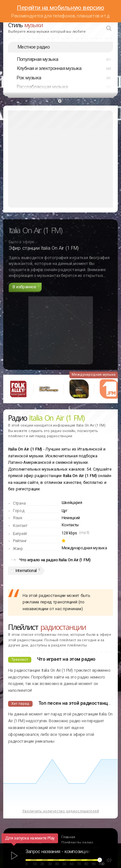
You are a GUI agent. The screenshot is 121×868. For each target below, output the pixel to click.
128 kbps (70, 533)
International (26, 571)
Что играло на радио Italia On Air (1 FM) (55, 560)
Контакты (70, 525)
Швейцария (72, 503)
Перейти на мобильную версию (60, 8)
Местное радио (34, 47)
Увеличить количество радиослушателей (61, 811)
